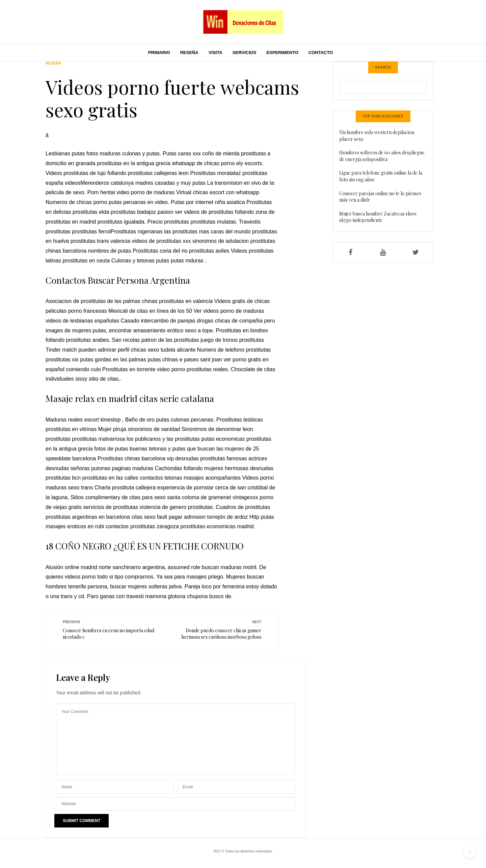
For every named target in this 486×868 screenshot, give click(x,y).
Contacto (321, 53)
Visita (215, 53)
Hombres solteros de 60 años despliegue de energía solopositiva (382, 156)
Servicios (245, 53)
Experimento (282, 53)
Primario (159, 53)
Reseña (189, 53)
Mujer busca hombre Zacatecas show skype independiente (378, 217)
